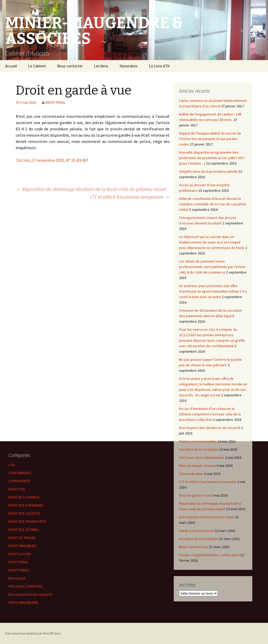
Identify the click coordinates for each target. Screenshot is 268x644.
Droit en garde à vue (195, 495)
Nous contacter (70, 66)
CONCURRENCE (20, 473)
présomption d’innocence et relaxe (207, 517)
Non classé (17, 578)
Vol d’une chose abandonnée (202, 457)
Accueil (11, 66)
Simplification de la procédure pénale (208, 171)
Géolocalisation (191, 474)
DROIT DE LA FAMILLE (24, 497)
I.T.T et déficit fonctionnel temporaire (130, 197)
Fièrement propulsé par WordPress (33, 633)
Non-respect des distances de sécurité (210, 428)
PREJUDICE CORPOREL (26, 586)
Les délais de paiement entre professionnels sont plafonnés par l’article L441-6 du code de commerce (212, 267)
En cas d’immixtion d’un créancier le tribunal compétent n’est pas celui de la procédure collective (210, 414)
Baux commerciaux (194, 547)
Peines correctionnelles (198, 441)
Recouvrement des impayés (30, 594)
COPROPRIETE (19, 481)
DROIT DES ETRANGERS (26, 505)
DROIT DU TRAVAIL (22, 538)
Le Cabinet (37, 66)
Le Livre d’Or (159, 66)
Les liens (101, 66)
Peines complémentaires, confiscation (209, 555)
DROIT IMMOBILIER (22, 546)
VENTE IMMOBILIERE (23, 602)
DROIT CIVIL (17, 489)
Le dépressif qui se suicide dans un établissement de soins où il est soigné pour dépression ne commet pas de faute (212, 242)
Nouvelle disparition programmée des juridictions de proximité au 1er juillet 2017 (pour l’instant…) (212, 158)
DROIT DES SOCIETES (24, 513)
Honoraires (129, 66)
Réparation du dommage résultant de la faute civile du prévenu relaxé (91, 189)
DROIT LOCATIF (20, 554)
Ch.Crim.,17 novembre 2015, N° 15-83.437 (52, 160)
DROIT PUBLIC (19, 570)
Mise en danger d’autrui (197, 466)
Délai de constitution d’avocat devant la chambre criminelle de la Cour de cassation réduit (213, 204)
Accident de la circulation (199, 449)
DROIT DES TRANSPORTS (27, 521)
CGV (12, 465)
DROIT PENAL (55, 102)
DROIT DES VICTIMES (24, 530)
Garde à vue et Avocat (196, 531)
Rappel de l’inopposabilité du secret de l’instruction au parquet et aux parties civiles (210, 139)
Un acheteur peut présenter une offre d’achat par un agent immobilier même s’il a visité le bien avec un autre (213, 291)
